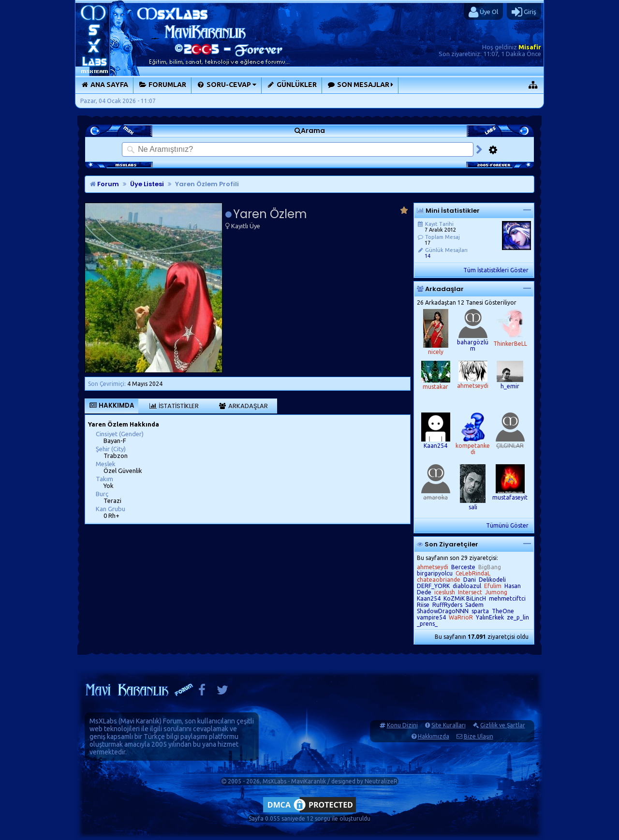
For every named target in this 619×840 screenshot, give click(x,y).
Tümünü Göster (507, 525)
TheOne (503, 611)
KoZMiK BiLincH (465, 598)
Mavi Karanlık (140, 721)
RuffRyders (447, 605)
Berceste (463, 567)
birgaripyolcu (435, 573)
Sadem (474, 605)
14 (427, 256)
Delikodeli (492, 580)
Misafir (530, 47)
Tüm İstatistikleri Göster (496, 270)
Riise (423, 605)
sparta (480, 611)
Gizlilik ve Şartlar (503, 725)
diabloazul (467, 586)
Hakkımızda (434, 736)
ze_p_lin (518, 617)
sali (473, 507)
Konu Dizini (402, 725)
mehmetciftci (507, 598)
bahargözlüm (473, 345)
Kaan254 (435, 446)
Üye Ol (483, 12)
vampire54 (431, 617)
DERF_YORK (433, 586)
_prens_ (427, 624)
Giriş (524, 12)
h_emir (510, 386)
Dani (470, 580)
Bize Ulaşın (479, 736)
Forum (104, 184)
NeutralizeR (381, 781)
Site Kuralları (449, 725)
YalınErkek (490, 617)
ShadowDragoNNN (443, 611)
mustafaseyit (510, 497)
